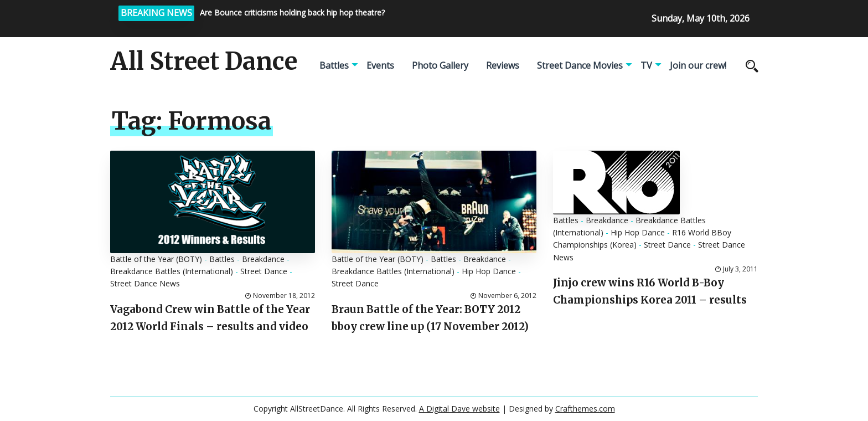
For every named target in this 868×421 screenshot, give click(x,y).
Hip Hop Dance (489, 271)
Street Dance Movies (580, 65)
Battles (334, 65)
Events (380, 65)
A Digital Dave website (459, 409)
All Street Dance (204, 61)
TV (646, 65)
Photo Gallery (440, 65)
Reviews (503, 65)
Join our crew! (698, 65)
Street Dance (264, 271)
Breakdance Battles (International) (172, 271)
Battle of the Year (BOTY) (156, 259)
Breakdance (263, 259)
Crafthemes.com (585, 409)
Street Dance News (145, 283)
